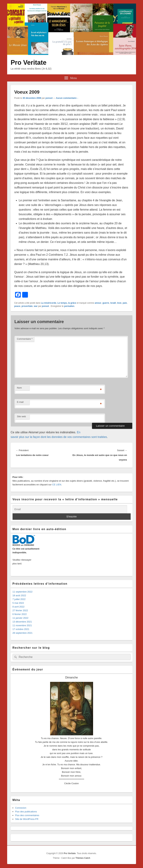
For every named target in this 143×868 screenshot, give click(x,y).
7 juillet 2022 (19, 599)
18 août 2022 (19, 595)
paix (125, 303)
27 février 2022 (20, 610)
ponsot (49, 98)
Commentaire (25, 339)
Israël (113, 303)
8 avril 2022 (19, 607)
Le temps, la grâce (67, 303)
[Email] (70, 509)
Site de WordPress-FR (27, 819)
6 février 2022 (20, 614)
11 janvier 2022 (20, 618)
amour (98, 303)
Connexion (21, 808)
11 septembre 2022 (23, 592)
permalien (69, 306)
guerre (106, 303)
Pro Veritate (29, 62)
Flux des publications (26, 812)
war (36, 306)
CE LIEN (57, 485)
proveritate (27, 306)
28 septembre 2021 (23, 633)
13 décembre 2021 (22, 622)
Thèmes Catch (83, 858)
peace (17, 306)
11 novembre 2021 (22, 625)
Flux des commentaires (27, 815)
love (119, 303)
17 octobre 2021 (21, 629)
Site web (21, 416)
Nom (19, 388)
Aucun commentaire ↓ (67, 98)
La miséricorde (49, 303)
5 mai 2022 (18, 603)
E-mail (20, 402)
